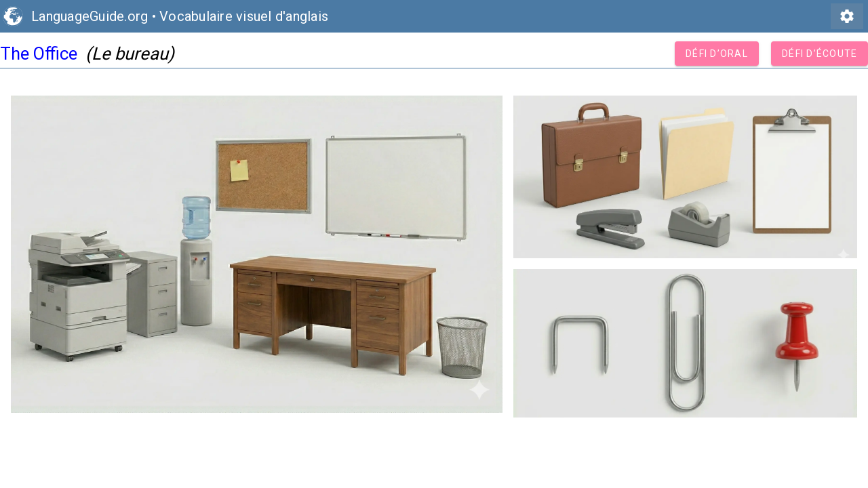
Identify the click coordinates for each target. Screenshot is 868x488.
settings (847, 16)
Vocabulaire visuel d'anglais (244, 16)
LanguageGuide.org (90, 16)
